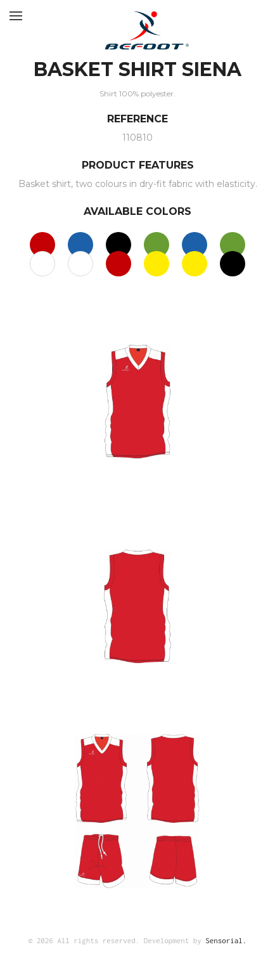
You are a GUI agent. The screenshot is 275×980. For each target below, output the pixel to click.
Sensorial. (226, 940)
